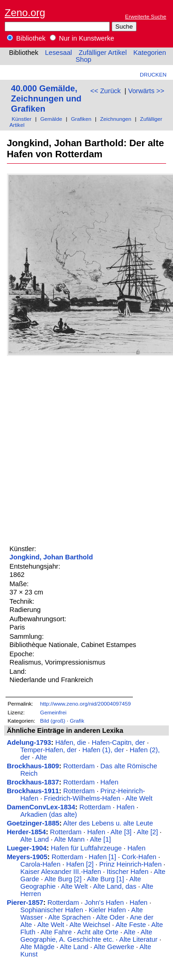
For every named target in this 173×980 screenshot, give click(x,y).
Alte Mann (69, 839)
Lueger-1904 (27, 848)
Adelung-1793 (29, 742)
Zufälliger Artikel (102, 53)
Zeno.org (25, 13)
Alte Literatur (138, 939)
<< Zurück (106, 91)
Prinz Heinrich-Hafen (130, 864)
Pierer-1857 (25, 903)
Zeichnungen (116, 119)
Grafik (77, 721)
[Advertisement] (86, 449)
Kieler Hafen (107, 910)
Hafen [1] (102, 857)
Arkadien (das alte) (49, 814)
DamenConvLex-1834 (41, 807)
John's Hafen (104, 903)
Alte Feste (131, 925)
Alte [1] (101, 839)
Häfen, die (71, 742)
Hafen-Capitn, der (119, 742)
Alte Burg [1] (105, 879)
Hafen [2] (80, 864)
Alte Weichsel (90, 925)
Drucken (153, 74)
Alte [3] (121, 832)
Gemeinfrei (53, 712)
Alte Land (35, 839)
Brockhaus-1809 (33, 766)
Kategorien (150, 53)
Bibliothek (26, 38)
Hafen (110, 782)
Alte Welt (139, 798)
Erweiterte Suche (146, 16)
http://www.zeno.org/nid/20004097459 (86, 704)
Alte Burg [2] (63, 879)
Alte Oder (110, 917)
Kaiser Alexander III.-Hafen (61, 872)
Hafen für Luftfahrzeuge (86, 848)
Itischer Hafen (127, 872)
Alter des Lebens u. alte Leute (108, 823)
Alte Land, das (115, 886)
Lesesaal (58, 53)
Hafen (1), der (103, 750)
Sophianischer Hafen (52, 910)
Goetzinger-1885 (33, 823)
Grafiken (81, 119)
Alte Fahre (56, 932)
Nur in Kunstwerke (82, 38)
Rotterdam (79, 766)
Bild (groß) (53, 721)
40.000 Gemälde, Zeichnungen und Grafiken (46, 98)
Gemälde (51, 119)
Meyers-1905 (27, 857)
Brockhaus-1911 (33, 791)
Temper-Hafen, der (48, 750)
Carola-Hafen (40, 864)
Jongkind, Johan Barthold (51, 557)
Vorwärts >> (146, 91)
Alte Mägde (37, 947)
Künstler (21, 119)
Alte (41, 757)
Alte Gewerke (114, 947)
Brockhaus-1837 (33, 782)
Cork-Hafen (139, 857)
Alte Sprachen (70, 917)
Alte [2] (148, 832)
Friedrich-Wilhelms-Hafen (82, 798)
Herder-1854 (27, 832)
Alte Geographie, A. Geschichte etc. (86, 936)
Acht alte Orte (98, 932)
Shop (84, 59)
